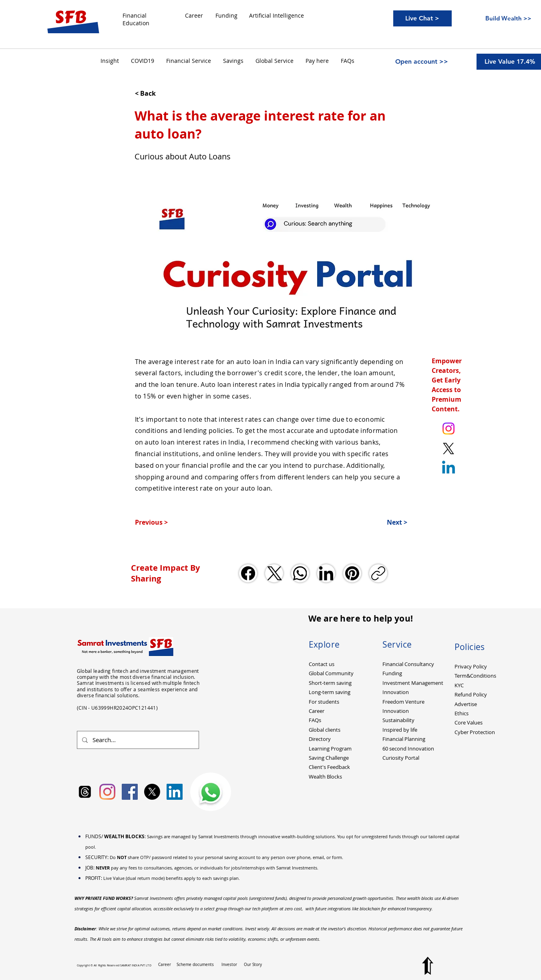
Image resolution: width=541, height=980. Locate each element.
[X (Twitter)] (274, 573)
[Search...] (137, 740)
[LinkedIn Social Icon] (175, 792)
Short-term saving (330, 683)
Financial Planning (404, 739)
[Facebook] (248, 573)
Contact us (322, 664)
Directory (320, 739)
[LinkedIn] (326, 573)
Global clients (325, 730)
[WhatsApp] (300, 573)
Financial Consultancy (408, 664)
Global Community (331, 673)
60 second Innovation (408, 749)
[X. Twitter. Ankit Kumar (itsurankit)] (448, 449)
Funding (392, 673)
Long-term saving (330, 692)
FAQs (315, 720)
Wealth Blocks (325, 777)
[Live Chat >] (422, 18)
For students (324, 702)
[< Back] (161, 93)
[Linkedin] (448, 469)
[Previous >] (161, 522)
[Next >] (387, 522)
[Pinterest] (352, 573)
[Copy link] (378, 573)
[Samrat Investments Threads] (85, 792)
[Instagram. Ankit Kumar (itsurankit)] (448, 429)
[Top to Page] (428, 966)
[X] (152, 792)
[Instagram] (107, 792)
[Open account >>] (422, 62)
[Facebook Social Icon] (130, 792)
